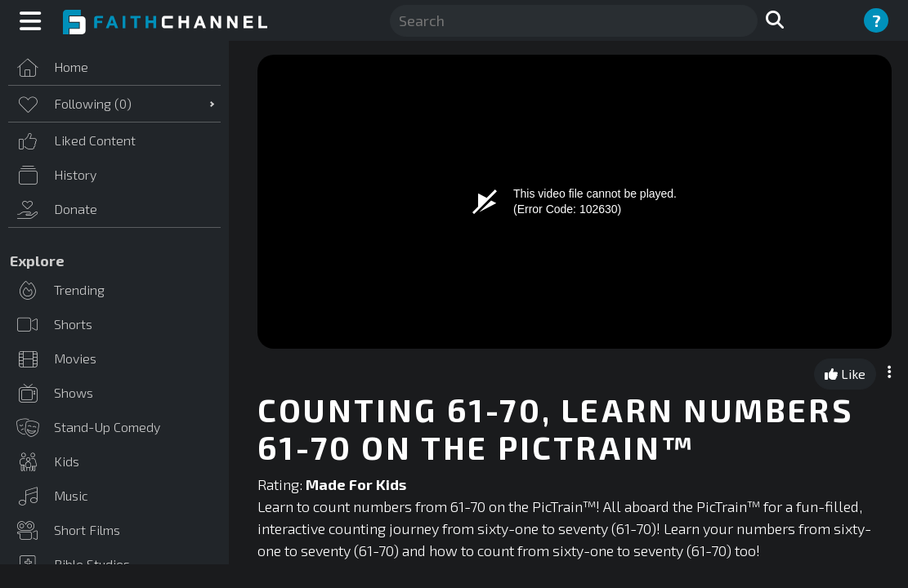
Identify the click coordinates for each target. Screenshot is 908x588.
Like (845, 374)
